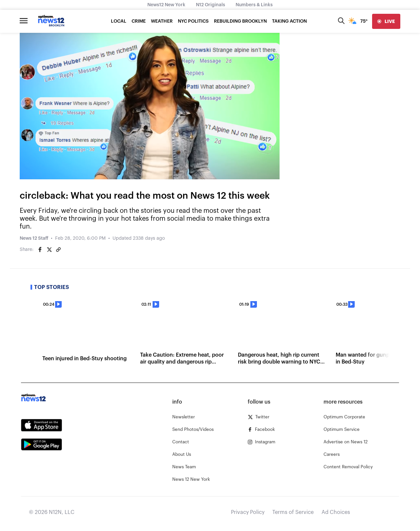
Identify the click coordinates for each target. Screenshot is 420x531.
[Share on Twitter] (49, 250)
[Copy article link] (58, 250)
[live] (386, 21)
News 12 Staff (34, 238)
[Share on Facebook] (40, 250)
